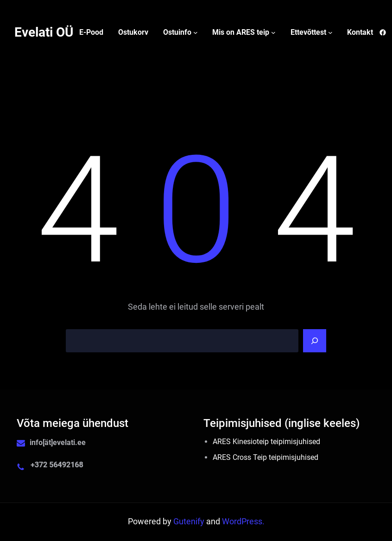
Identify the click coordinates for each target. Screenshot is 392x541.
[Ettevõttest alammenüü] (330, 32)
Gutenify (190, 522)
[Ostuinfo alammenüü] (196, 32)
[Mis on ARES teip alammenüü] (273, 32)
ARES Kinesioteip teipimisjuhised (266, 442)
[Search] (315, 341)
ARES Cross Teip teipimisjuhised (266, 457)
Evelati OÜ (44, 32)
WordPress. (243, 522)
